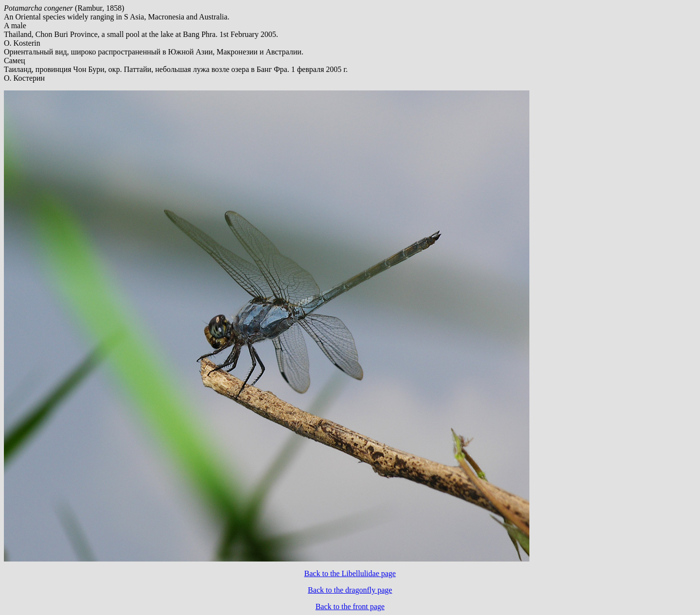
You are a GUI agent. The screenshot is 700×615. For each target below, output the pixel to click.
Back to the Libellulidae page (350, 573)
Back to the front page (350, 606)
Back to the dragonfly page (350, 590)
